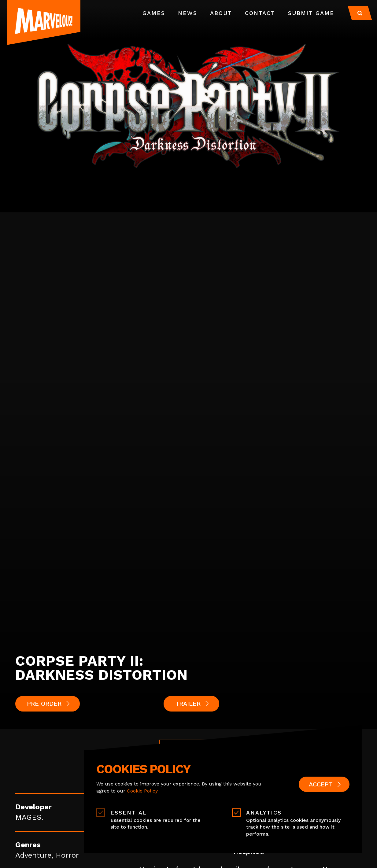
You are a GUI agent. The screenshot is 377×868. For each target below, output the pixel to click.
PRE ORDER (44, 704)
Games (154, 13)
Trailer (188, 704)
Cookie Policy (142, 791)
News (188, 13)
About (221, 13)
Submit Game (311, 13)
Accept (321, 784)
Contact (260, 13)
